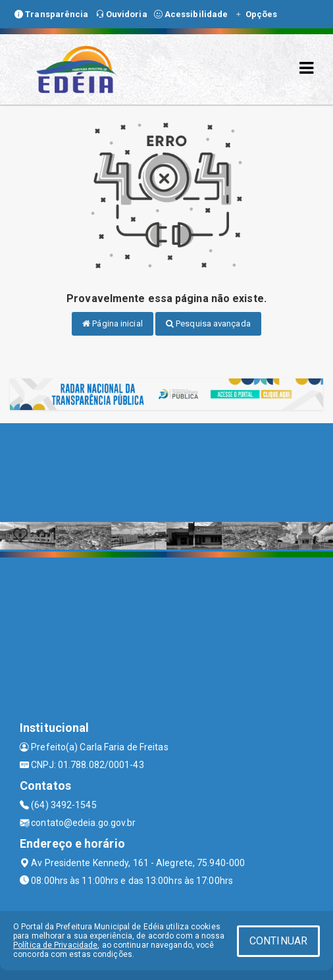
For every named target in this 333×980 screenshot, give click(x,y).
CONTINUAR (278, 941)
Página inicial (113, 323)
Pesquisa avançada (208, 323)
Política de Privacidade (55, 945)
